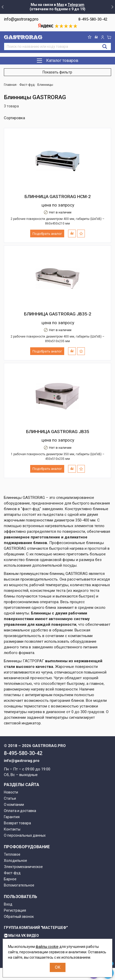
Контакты (12, 829)
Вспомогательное (19, 885)
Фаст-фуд (12, 873)
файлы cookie (47, 947)
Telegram (76, 5)
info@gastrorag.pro (21, 19)
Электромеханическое (23, 867)
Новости (11, 792)
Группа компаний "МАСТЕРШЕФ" (36, 928)
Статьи (10, 798)
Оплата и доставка (20, 811)
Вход (8, 904)
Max (60, 5)
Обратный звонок (19, 917)
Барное (10, 879)
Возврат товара (17, 823)
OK (58, 967)
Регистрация (15, 910)
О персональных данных (25, 835)
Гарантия (12, 817)
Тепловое (12, 854)
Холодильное (15, 861)
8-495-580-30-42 (93, 19)
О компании (14, 805)
